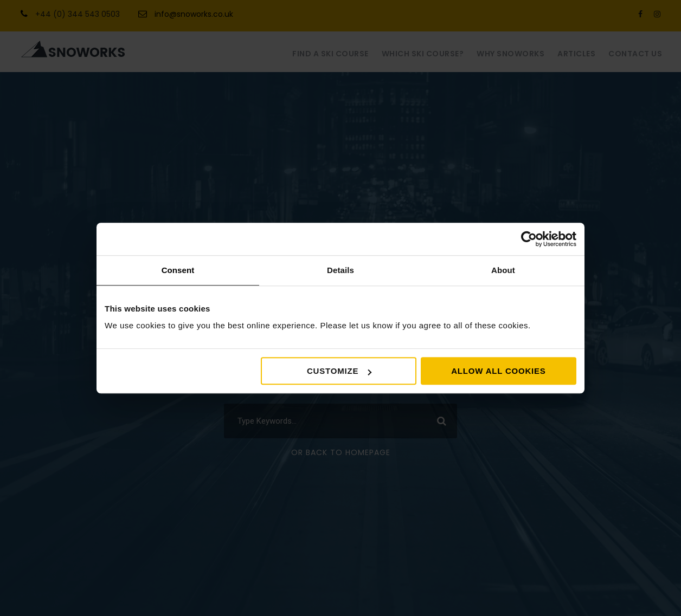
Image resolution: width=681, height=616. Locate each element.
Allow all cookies (498, 371)
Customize (339, 371)
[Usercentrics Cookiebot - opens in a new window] (529, 239)
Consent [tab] (178, 270)
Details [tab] (340, 270)
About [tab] (503, 270)
